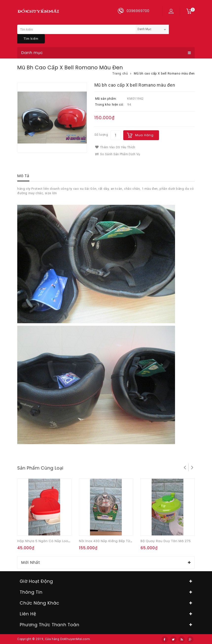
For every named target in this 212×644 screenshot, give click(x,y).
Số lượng (101, 135)
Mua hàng (144, 135)
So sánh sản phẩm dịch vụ (118, 154)
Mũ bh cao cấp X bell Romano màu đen (164, 73)
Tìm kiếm (31, 39)
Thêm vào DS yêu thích (115, 147)
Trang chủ (120, 73)
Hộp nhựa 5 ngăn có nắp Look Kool (48, 541)
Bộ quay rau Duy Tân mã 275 (166, 541)
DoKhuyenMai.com (75, 639)
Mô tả (23, 176)
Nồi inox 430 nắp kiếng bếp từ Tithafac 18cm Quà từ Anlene (130, 541)
